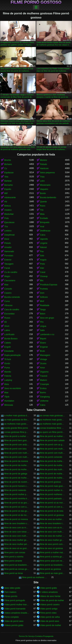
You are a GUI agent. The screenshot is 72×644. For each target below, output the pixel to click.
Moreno (44, 160)
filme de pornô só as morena (53, 503)
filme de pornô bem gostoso (17, 440)
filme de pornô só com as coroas (17, 507)
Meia (42, 214)
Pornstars (9, 256)
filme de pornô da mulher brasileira (53, 461)
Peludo (8, 243)
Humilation (9, 401)
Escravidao (9, 314)
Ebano (43, 343)
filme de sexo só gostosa (51, 548)
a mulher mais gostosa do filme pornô (17, 416)
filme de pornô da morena (16, 461)
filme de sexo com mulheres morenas (17, 536)
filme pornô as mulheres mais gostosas (35, 577)
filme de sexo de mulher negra (53, 536)
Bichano (8, 164)
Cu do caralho (11, 272)
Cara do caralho (12, 310)
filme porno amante (13, 561)
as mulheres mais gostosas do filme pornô (17, 424)
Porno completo (12, 617)
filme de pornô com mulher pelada (53, 453)
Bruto (43, 351)
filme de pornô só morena (16, 519)
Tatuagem (9, 264)
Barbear (8, 181)
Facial (7, 268)
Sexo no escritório (13, 388)
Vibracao (8, 305)
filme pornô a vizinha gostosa (53, 557)
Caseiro (8, 293)
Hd (6, 202)
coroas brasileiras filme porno (53, 428)
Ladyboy (8, 380)
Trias (42, 177)
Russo (7, 318)
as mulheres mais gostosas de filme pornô (53, 420)
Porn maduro (10, 592)
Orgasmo (44, 372)
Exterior (8, 260)
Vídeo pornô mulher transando (17, 605)
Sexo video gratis (12, 588)
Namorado (9, 251)
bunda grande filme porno (16, 428)
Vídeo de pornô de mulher (52, 600)
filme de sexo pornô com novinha (53, 544)
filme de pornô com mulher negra (17, 453)
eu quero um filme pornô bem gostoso (53, 432)
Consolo (8, 289)
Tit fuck (8, 359)
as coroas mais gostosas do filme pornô (53, 416)
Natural (43, 247)
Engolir (8, 347)
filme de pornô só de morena (17, 515)
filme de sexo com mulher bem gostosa (53, 532)
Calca (43, 235)
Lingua (43, 326)
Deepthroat (9, 235)
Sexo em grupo (47, 318)
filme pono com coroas (15, 553)
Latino (7, 330)
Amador (8, 247)
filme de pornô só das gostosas (17, 511)
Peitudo (44, 164)
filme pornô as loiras (14, 573)
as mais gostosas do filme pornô (17, 420)
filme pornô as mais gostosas (53, 573)
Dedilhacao (45, 231)
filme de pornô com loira (15, 449)
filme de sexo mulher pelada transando (17, 544)
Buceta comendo (12, 297)
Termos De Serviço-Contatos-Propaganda (36, 636)
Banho (43, 393)
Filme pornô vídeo (48, 613)
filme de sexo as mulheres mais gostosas (53, 519)
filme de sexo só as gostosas (17, 548)
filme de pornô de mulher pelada (17, 478)
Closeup (44, 276)
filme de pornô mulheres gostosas (53, 494)
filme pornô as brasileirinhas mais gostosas (53, 565)
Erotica (43, 388)
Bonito (43, 193)
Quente (43, 202)
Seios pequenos (47, 173)
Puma (7, 368)
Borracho (9, 185)
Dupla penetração (13, 355)
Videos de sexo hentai (50, 596)
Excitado (44, 218)
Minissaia (9, 405)
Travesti (44, 376)
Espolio (8, 189)
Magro (7, 276)
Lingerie (44, 243)
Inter (42, 268)
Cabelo (8, 343)
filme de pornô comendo (51, 457)
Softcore (44, 297)
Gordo (7, 364)
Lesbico (8, 231)
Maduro (44, 380)
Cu (6, 168)
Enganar (44, 347)
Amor (43, 368)
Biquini (43, 339)
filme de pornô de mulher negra (53, 474)
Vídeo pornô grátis (49, 588)
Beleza (8, 206)
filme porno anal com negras (53, 561)
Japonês (44, 239)
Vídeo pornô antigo (49, 609)
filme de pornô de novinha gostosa (17, 482)
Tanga (43, 310)
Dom (42, 293)
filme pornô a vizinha (14, 557)
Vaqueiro (44, 189)
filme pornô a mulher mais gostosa (53, 553)
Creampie (45, 384)
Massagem (45, 355)
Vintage (44, 359)
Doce (7, 239)
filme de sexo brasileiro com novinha (17, 523)
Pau (42, 251)
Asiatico (8, 210)
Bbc (42, 280)
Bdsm (43, 314)
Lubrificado (9, 334)
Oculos (43, 364)
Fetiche (8, 376)
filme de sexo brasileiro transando (53, 523)
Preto (43, 264)
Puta (6, 218)
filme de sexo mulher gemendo (17, 540)
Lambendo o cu (47, 334)
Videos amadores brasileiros (17, 613)
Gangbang (45, 397)
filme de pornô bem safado (52, 440)
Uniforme (44, 401)
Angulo (43, 260)
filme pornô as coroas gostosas (17, 569)
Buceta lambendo (48, 197)
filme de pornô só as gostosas (17, 503)
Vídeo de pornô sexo (14, 621)
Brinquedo (45, 222)
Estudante (9, 351)
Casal (43, 272)
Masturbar (9, 214)
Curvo (7, 301)
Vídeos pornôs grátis (14, 625)
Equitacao (9, 173)
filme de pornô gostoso (51, 482)
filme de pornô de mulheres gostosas (53, 478)
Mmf (42, 301)
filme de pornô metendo (15, 490)
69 (5, 322)
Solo (42, 256)
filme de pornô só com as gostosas (53, 507)
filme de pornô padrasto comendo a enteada (53, 499)
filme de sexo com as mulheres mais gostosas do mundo (53, 528)
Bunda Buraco (11, 339)
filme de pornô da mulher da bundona (17, 465)
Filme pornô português (15, 600)
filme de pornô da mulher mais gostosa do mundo (17, 470)
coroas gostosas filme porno (17, 432)
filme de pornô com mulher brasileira (53, 449)
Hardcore (44, 168)
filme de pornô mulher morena (53, 490)
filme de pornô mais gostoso (53, 486)
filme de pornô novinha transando (17, 499)
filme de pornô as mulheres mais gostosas (53, 436)
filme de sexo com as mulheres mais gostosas (17, 528)
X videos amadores (49, 592)
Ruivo (43, 206)
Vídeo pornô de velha (50, 617)
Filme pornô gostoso (36, 2)
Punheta (44, 289)
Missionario (45, 185)
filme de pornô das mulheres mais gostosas (53, 470)
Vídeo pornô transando (15, 609)
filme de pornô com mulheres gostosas (17, 457)
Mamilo (8, 372)
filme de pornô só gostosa (52, 515)
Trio (42, 210)
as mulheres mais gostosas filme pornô (53, 424)
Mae (6, 285)
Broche (8, 160)
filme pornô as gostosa (51, 569)
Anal (42, 227)
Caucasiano (10, 280)
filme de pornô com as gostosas (53, 445)
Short (7, 326)
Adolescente (10, 197)
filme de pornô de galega (16, 474)
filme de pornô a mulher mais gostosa (17, 436)
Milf (6, 193)
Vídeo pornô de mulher (51, 625)
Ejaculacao (9, 222)
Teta (6, 177)
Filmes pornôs (11, 596)
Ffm (42, 322)
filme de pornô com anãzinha (17, 445)
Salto (42, 330)
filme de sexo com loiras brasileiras (17, 532)
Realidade (45, 305)
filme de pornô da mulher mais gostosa (53, 465)
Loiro (42, 181)
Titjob (7, 397)
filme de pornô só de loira (52, 511)
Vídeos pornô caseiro (50, 605)
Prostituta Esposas (49, 285)
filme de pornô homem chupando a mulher (17, 486)
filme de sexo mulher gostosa (53, 540)
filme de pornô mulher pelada (17, 494)
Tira (6, 227)
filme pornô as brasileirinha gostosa (17, 565)
